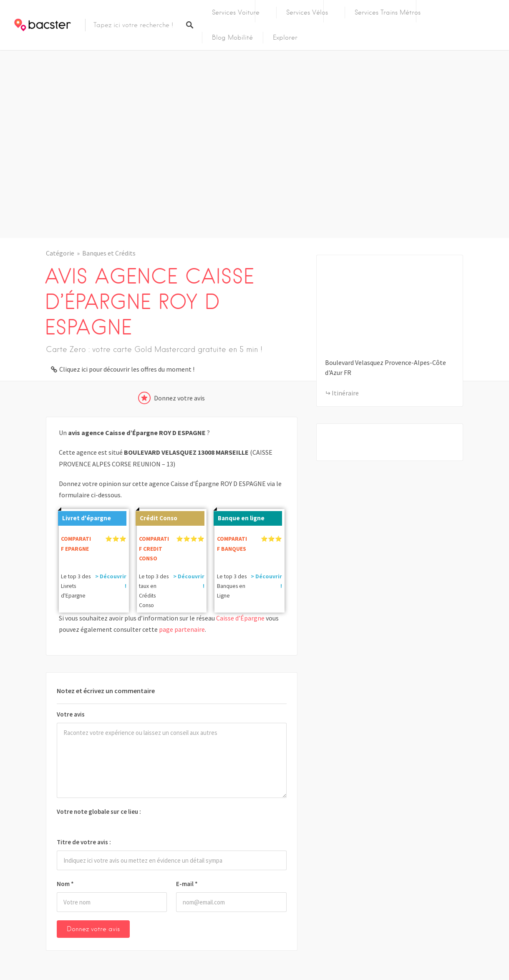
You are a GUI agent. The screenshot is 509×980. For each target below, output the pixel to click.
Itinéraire (345, 393)
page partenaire (182, 629)
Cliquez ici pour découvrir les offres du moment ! (127, 369)
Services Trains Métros (388, 13)
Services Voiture (236, 13)
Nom (65, 884)
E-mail (187, 884)
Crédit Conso (156, 517)
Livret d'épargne (84, 517)
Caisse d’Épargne (240, 618)
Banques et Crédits (109, 253)
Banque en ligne (239, 517)
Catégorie (60, 253)
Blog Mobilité (232, 38)
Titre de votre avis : (84, 842)
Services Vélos (307, 13)
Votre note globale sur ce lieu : (99, 812)
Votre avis (71, 714)
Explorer (285, 38)
